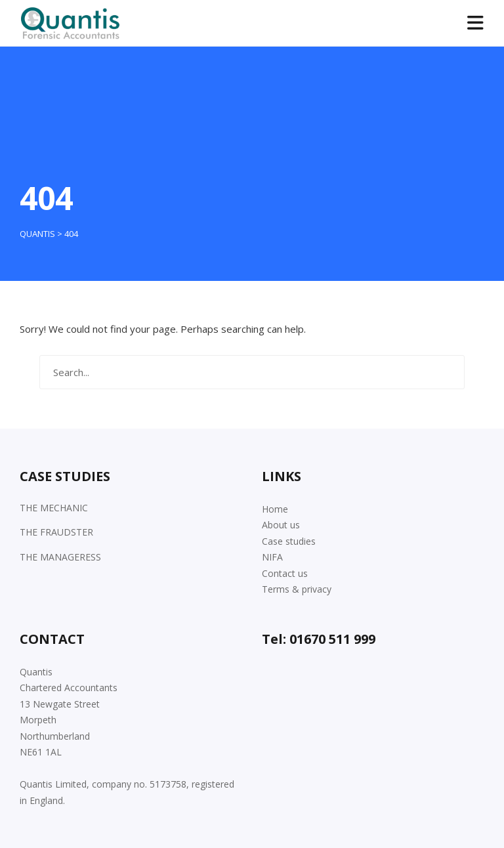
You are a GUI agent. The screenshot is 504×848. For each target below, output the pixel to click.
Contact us (285, 573)
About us (281, 525)
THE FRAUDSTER (56, 532)
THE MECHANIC (54, 508)
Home (275, 509)
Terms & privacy (297, 589)
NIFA (272, 557)
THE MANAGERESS (60, 557)
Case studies (289, 541)
